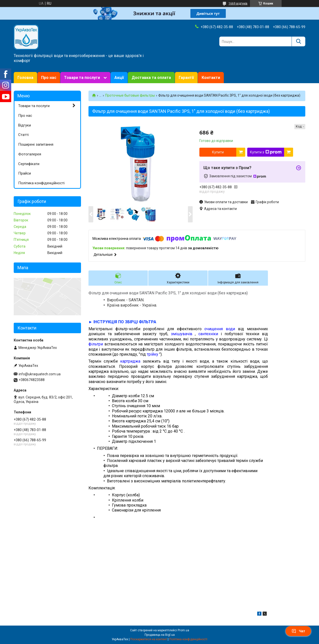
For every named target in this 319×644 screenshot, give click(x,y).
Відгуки (25, 125)
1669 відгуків (238, 3)
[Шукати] (298, 41)
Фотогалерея (30, 154)
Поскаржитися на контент (149, 639)
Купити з (266, 152)
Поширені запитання (36, 144)
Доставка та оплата (151, 78)
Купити (218, 152)
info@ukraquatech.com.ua (40, 374)
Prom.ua (183, 630)
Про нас (49, 78)
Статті (23, 135)
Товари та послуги (82, 78)
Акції (119, 78)
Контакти (211, 78)
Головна (25, 78)
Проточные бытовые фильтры (130, 95)
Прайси (25, 173)
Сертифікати (29, 164)
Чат (298, 631)
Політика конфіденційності (41, 183)
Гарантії (186, 78)
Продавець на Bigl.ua (160, 635)
